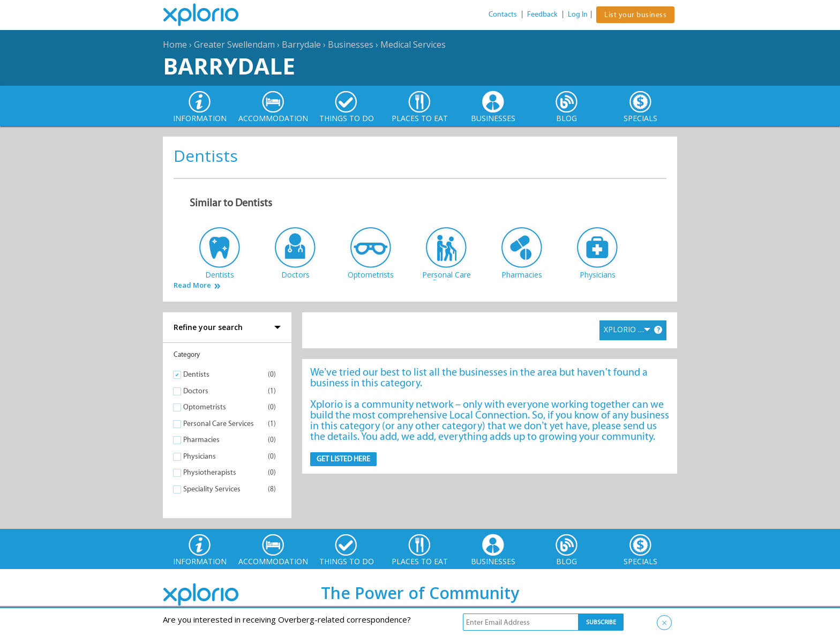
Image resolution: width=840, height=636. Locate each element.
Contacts (503, 14)
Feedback (542, 14)
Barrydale (301, 44)
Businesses (351, 44)
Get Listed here (343, 459)
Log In (578, 14)
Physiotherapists (210, 472)
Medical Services (413, 44)
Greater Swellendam (234, 44)
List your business (635, 15)
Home (175, 44)
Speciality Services (212, 489)
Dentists (196, 374)
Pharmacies (201, 440)
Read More (192, 285)
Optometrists (205, 407)
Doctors (196, 391)
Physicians (200, 456)
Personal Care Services (219, 424)
